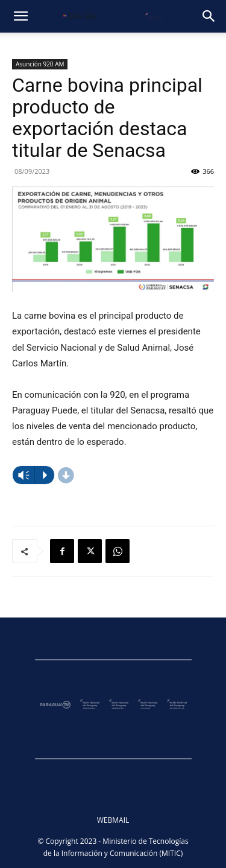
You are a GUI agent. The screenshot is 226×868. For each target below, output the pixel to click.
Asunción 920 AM (40, 64)
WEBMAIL (113, 820)
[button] (20, 16)
